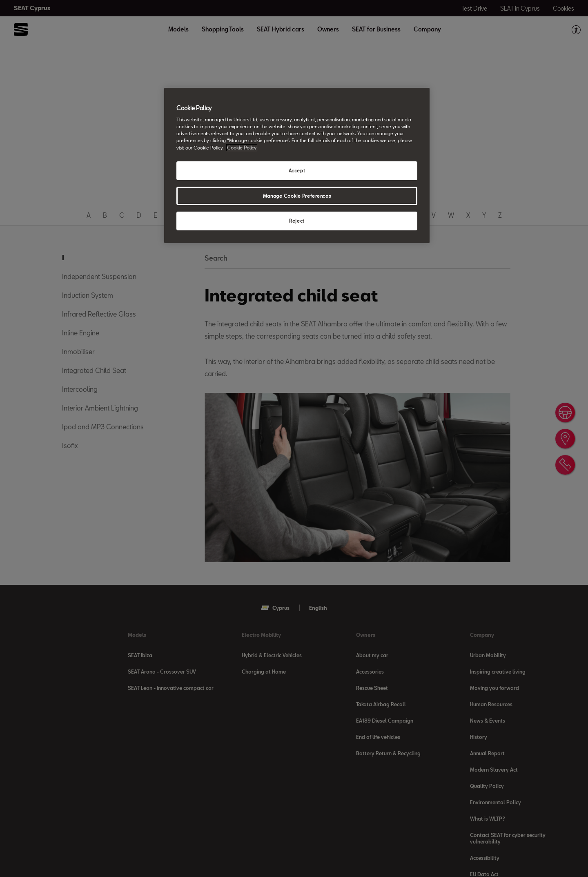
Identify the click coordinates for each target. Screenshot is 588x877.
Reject (297, 221)
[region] (297, 166)
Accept (297, 171)
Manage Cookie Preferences (297, 196)
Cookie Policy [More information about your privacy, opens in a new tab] (242, 148)
